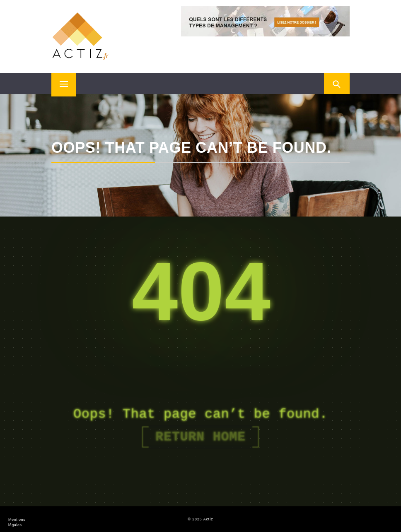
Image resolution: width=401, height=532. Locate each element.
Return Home (200, 437)
